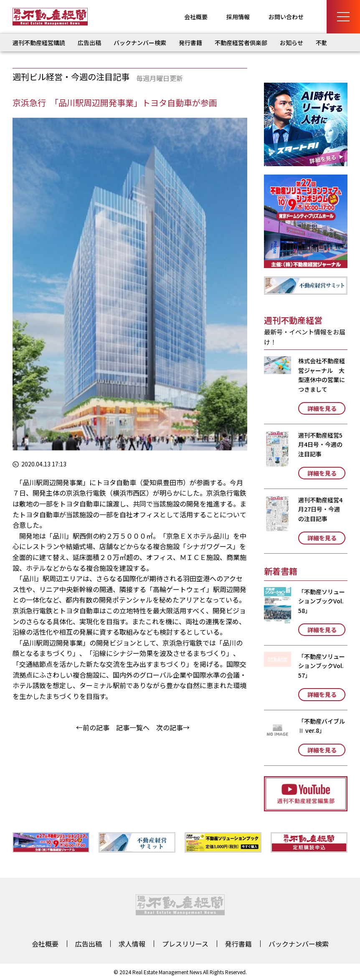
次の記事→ (173, 727)
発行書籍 (190, 43)
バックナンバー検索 (140, 43)
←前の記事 (93, 727)
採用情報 (238, 17)
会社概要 (196, 17)
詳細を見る (322, 408)
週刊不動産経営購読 (39, 43)
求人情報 (132, 944)
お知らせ (292, 43)
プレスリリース (185, 944)
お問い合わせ (286, 17)
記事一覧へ (133, 727)
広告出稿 (89, 43)
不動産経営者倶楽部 (241, 43)
